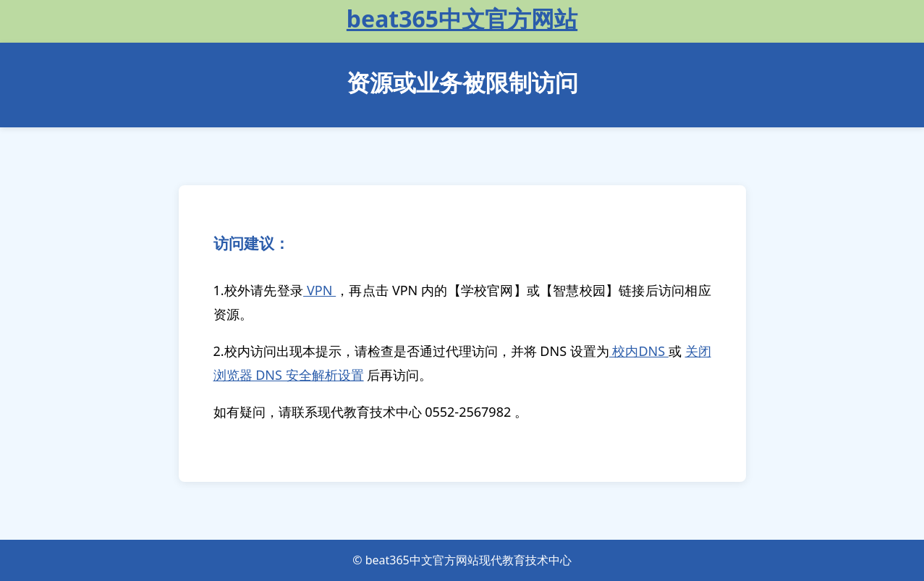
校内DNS (639, 351)
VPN (319, 290)
